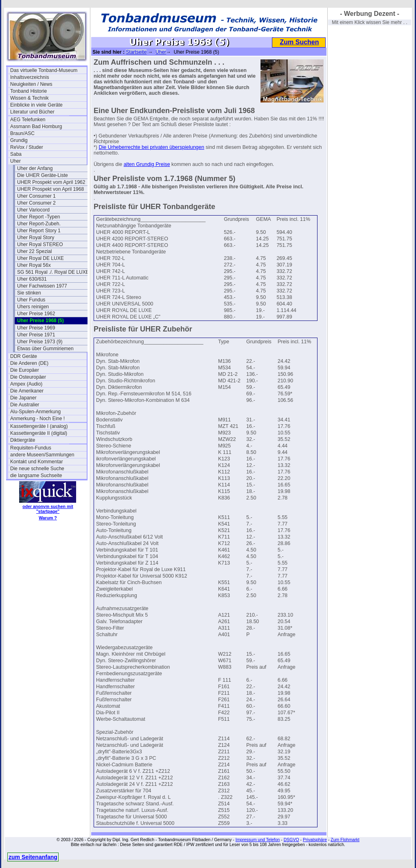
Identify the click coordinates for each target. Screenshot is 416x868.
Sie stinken (29, 293)
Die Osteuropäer (28, 377)
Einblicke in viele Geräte (36, 105)
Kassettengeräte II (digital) (39, 433)
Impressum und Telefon (257, 840)
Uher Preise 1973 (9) (40, 342)
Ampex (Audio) (26, 384)
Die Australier (25, 405)
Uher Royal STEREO (40, 244)
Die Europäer (25, 370)
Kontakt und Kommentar (36, 462)
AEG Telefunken (28, 120)
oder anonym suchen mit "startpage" (48, 509)
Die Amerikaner (27, 391)
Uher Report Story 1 (39, 231)
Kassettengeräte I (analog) (39, 426)
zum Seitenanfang (33, 857)
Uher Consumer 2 (36, 203)
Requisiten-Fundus (31, 448)
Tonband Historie (28, 91)
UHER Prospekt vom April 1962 (51, 182)
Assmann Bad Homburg (36, 126)
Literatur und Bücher (32, 112)
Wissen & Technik (29, 98)
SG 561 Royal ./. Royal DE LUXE (53, 272)
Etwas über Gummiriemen (45, 349)
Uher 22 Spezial (34, 251)
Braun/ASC (22, 133)
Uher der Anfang (35, 168)
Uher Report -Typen (38, 217)
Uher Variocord (33, 210)
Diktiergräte (23, 440)
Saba (16, 154)
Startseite (136, 52)
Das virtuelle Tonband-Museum (44, 70)
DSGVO (291, 840)
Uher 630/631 (32, 279)
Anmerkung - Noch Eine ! (37, 419)
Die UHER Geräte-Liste (43, 175)
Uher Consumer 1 (36, 196)
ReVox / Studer (27, 147)
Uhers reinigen (33, 307)
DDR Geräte (24, 356)
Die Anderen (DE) (29, 363)
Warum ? (48, 518)
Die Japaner (23, 398)
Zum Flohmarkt (345, 840)
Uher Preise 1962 (36, 314)
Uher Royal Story (36, 238)
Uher (15, 161)
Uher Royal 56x (34, 265)
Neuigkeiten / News (31, 84)
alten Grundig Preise (147, 164)
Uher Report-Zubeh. (39, 224)
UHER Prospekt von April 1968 (50, 189)
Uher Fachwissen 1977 (42, 286)
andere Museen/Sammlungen (42, 455)
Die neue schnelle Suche (37, 469)
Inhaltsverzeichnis (30, 77)
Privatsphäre (315, 840)
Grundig (19, 140)
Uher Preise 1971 (36, 335)
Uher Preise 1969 (36, 328)
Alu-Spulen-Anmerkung (35, 412)
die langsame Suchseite (36, 475)
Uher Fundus (31, 300)
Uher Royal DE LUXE (41, 258)
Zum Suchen (299, 42)
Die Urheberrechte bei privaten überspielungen (152, 147)
